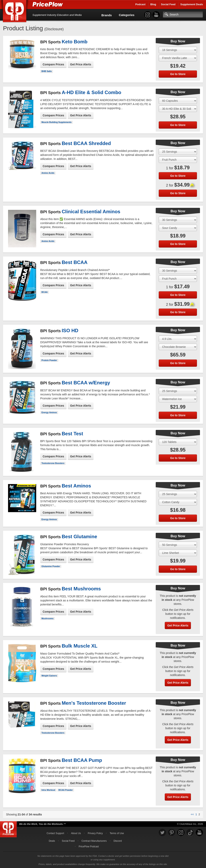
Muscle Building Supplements (56, 122)
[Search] (183, 14)
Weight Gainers (49, 676)
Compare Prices (53, 64)
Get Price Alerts (81, 64)
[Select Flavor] (178, 58)
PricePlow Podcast (89, 847)
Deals (52, 841)
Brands (107, 15)
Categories (127, 15)
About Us (76, 833)
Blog (153, 4)
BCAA (44, 292)
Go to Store (178, 74)
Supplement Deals (192, 4)
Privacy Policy (95, 833)
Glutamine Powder (51, 566)
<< (192, 814)
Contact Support (55, 833)
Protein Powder (49, 360)
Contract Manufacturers (94, 841)
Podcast (141, 4)
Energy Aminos (49, 412)
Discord (118, 841)
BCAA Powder (66, 790)
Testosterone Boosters (53, 463)
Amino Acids (48, 173)
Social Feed (168, 4)
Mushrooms (47, 618)
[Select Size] (178, 50)
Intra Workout (48, 790)
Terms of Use (117, 833)
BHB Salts (47, 71)
